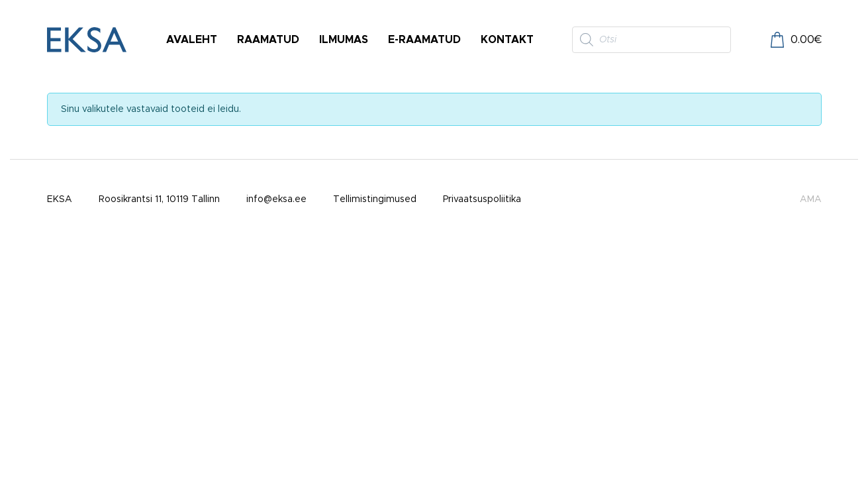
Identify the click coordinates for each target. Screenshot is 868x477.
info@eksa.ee (276, 199)
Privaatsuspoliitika (482, 199)
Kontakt (507, 40)
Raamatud (268, 40)
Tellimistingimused (375, 199)
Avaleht (192, 40)
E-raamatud (424, 40)
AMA (811, 199)
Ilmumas (344, 40)
